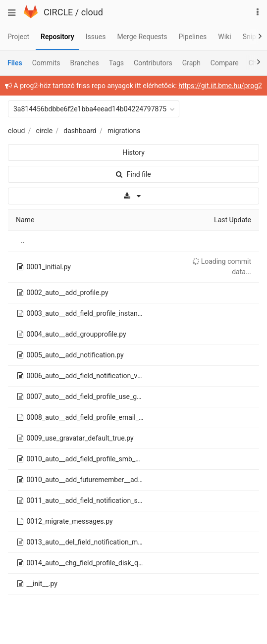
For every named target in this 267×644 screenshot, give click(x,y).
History (133, 152)
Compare (225, 63)
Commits (46, 63)
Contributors (153, 63)
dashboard (80, 131)
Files (15, 63)
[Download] (133, 196)
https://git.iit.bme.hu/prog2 (220, 86)
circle (45, 131)
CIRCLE (58, 12)
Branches (85, 63)
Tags (116, 63)
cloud (92, 12)
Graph (191, 63)
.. (23, 241)
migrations (124, 131)
